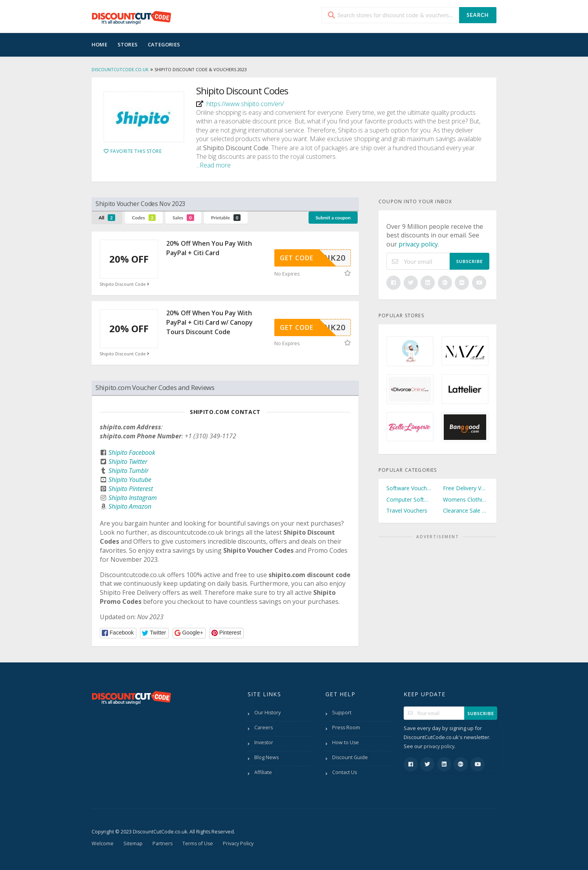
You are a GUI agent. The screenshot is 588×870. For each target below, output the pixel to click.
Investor (264, 742)
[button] (118, 633)
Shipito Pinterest (131, 489)
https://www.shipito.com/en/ (245, 104)
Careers (264, 727)
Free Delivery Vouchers (466, 488)
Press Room (346, 727)
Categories (164, 44)
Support (342, 713)
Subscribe (470, 261)
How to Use (345, 742)
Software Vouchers (409, 488)
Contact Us (345, 772)
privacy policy (418, 244)
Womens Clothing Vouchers (466, 499)
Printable (226, 218)
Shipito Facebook (132, 452)
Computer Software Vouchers (409, 499)
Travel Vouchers (407, 510)
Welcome (103, 843)
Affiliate (263, 772)
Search (478, 15)
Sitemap (133, 843)
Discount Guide (350, 757)
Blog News (266, 757)
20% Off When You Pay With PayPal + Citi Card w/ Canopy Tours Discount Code (209, 322)
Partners (163, 843)
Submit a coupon (333, 218)
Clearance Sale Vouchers (466, 510)
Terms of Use (198, 843)
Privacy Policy (238, 843)
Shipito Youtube (130, 480)
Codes (144, 218)
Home (99, 44)
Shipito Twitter (128, 462)
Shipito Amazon (130, 506)
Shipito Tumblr (129, 471)
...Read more (213, 165)
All (107, 218)
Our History (267, 713)
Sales (183, 218)
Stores (128, 44)
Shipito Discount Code (125, 284)
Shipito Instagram (133, 498)
